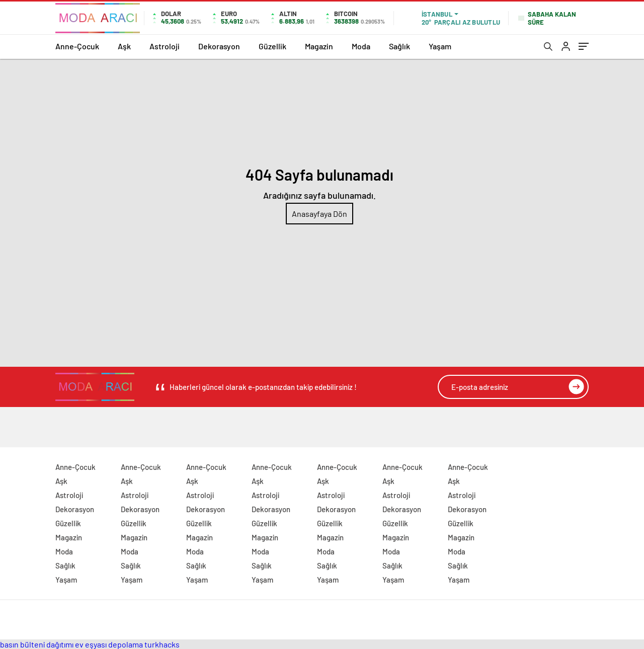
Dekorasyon (219, 46)
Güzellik (272, 46)
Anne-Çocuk (77, 46)
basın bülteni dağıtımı (37, 644)
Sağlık (399, 46)
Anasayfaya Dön (319, 214)
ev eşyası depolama (109, 644)
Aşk (124, 46)
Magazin (319, 46)
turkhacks (162, 644)
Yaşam (440, 46)
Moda (361, 46)
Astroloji (165, 46)
